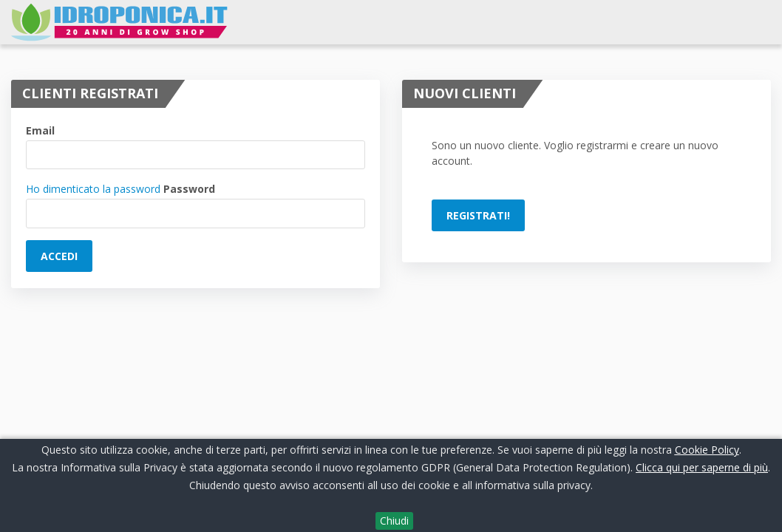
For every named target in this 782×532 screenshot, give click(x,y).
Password (189, 189)
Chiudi (394, 521)
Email (40, 130)
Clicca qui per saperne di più (702, 467)
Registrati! (478, 215)
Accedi (59, 256)
